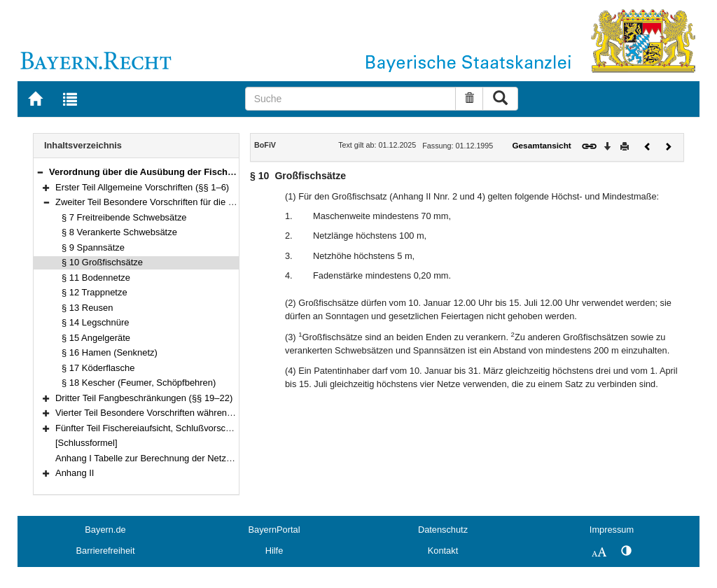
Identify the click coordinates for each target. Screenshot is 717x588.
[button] (40, 172)
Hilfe (274, 551)
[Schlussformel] (86, 443)
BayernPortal (274, 530)
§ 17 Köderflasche (98, 368)
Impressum (612, 530)
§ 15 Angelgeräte (96, 338)
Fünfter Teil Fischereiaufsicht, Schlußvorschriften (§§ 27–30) (176, 428)
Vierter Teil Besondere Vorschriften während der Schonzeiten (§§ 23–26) (201, 413)
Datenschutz (443, 530)
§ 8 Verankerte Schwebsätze (119, 232)
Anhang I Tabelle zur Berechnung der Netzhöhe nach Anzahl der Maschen (204, 458)
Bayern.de (105, 530)
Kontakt (443, 551)
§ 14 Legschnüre (96, 322)
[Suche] (351, 99)
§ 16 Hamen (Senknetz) (110, 352)
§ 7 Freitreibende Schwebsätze (124, 217)
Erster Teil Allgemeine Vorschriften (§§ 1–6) (142, 187)
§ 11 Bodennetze (96, 278)
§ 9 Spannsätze (93, 247)
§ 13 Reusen (87, 308)
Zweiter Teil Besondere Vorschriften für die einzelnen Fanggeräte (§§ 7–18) (206, 202)
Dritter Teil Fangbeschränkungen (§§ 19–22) (144, 398)
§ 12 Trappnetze (95, 292)
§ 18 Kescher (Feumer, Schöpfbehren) (139, 383)
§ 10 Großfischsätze (102, 262)
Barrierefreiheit (106, 551)
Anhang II (75, 473)
